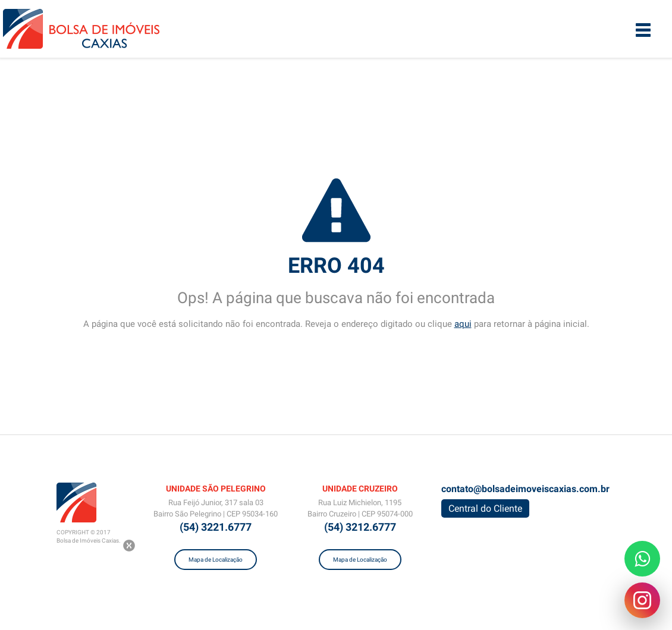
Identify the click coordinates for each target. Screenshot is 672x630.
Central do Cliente (485, 508)
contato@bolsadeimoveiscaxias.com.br (525, 489)
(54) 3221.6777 (216, 527)
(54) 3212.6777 (360, 527)
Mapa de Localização (216, 560)
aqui (463, 324)
